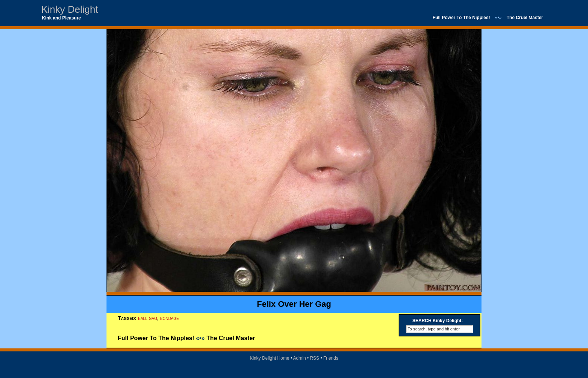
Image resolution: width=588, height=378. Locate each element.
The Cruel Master (525, 18)
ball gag (148, 318)
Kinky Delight (70, 9)
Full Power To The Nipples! (461, 18)
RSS (314, 358)
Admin (300, 358)
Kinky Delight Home (269, 358)
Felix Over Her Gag (294, 304)
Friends (331, 358)
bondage (169, 318)
